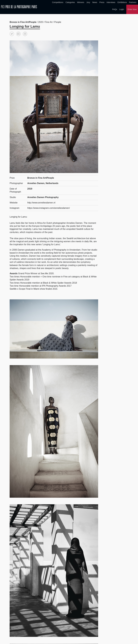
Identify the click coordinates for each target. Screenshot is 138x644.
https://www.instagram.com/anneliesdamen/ (49, 208)
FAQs (115, 9)
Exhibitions (122, 2)
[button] (12, 34)
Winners (81, 2)
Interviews (111, 2)
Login (122, 9)
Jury (88, 2)
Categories (70, 2)
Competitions (58, 2)
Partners (133, 2)
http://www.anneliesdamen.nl (41, 203)
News (95, 2)
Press (102, 2)
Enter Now (132, 9)
